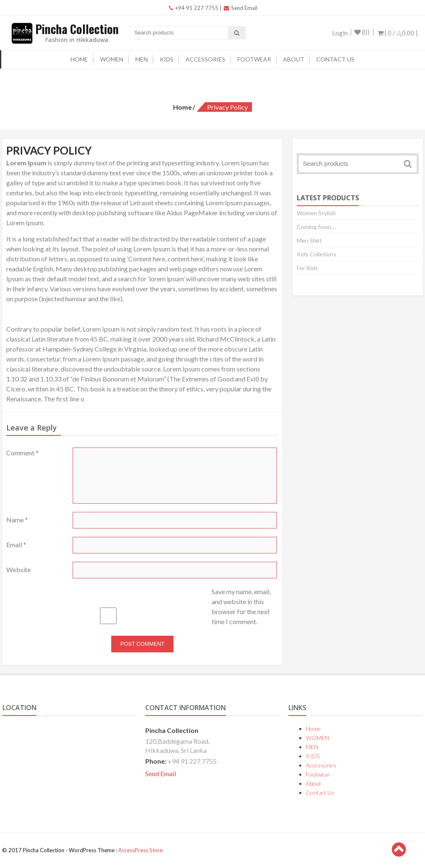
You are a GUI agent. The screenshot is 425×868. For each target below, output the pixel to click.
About (294, 59)
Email (16, 545)
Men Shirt (309, 240)
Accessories (205, 59)
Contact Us (335, 59)
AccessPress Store (140, 850)
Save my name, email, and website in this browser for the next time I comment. (241, 606)
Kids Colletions (316, 254)
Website (18, 569)
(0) (361, 33)
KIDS (167, 59)
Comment (22, 453)
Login (337, 33)
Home (79, 59)
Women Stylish (316, 213)
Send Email (241, 8)
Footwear (254, 59)
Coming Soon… (316, 227)
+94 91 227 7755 (194, 8)
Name (17, 520)
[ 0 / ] (398, 33)
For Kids (307, 268)
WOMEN (112, 59)
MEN (142, 59)
